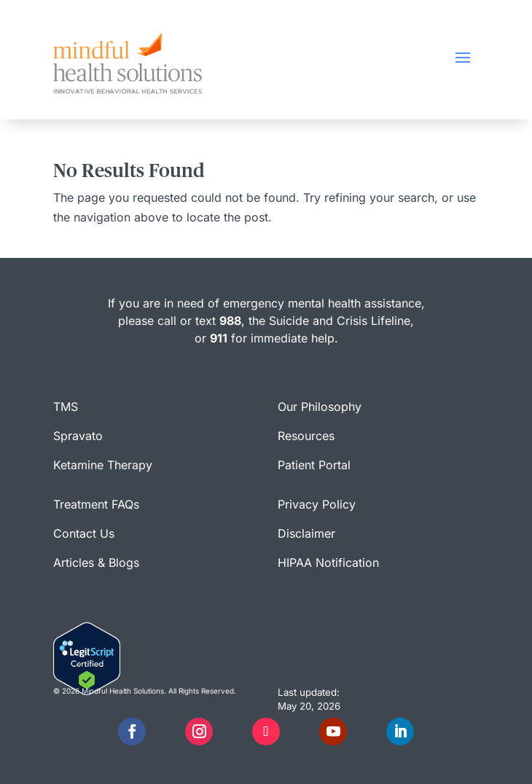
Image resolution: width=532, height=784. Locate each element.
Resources (306, 436)
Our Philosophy (320, 407)
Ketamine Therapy (103, 465)
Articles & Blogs (96, 562)
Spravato (78, 436)
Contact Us (84, 533)
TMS (66, 407)
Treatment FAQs (96, 504)
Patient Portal (314, 465)
